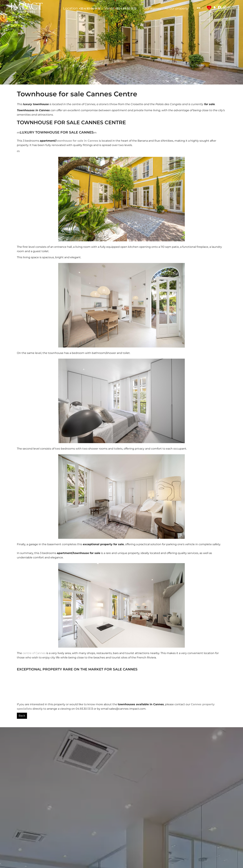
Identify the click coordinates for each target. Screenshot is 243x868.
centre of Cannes (34, 653)
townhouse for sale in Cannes (77, 141)
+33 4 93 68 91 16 (90, 9)
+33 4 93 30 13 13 (126, 9)
